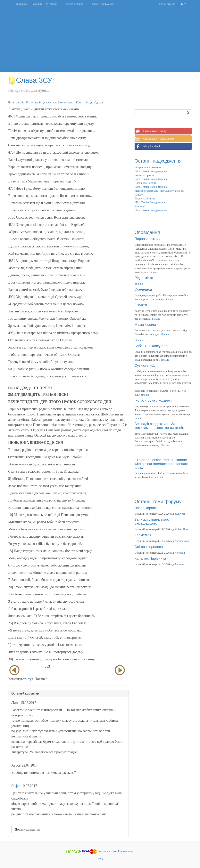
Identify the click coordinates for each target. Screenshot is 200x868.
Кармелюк (143, 535)
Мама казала (145, 325)
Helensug (180, 553)
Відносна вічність (145, 199)
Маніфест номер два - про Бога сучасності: (160, 191)
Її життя (141, 305)
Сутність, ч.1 (145, 366)
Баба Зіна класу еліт (151, 346)
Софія (16, 786)
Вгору (100, 858)
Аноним (179, 564)
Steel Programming (123, 852)
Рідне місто (144, 278)
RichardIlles (181, 529)
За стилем (53, 4)
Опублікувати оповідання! (154, 139)
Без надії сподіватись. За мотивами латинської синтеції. (159, 426)
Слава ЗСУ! (31, 80)
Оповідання (147, 232)
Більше (154, 272)
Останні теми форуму (158, 501)
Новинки (36, 4)
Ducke (139, 195)
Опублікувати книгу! (151, 131)
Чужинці (140, 206)
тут (31, 679)
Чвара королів (146, 508)
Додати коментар (27, 829)
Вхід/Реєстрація (166, 4)
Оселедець (144, 289)
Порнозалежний (148, 239)
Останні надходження (158, 161)
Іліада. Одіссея (95, 103)
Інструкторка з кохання (148, 167)
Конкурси (22, 4)
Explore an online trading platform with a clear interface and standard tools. (161, 464)
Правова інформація (103, 4)
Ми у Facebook (148, 146)
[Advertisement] (100, 41)
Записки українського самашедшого (152, 521)
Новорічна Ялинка (145, 183)
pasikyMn (180, 514)
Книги (80, 103)
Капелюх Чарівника (150, 559)
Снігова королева (149, 547)
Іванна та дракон (144, 175)
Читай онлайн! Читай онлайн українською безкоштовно (41, 103)
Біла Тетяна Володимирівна (151, 171)
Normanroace (182, 541)
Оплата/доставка (75, 4)
